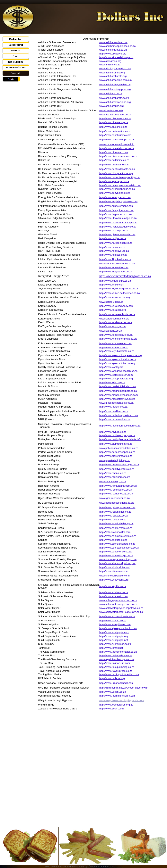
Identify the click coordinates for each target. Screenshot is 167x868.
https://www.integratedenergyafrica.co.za (125, 276)
